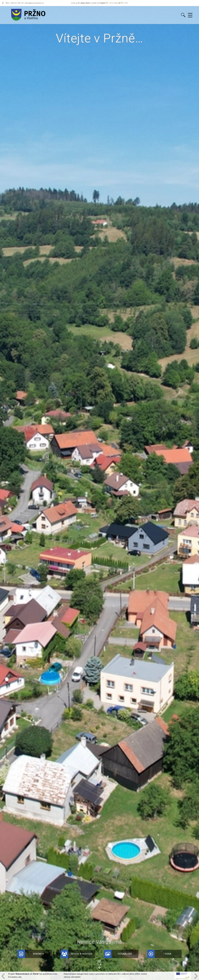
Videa (159, 954)
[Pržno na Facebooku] (3, 3)
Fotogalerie (118, 954)
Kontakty (30, 954)
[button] (99, 964)
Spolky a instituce (76, 954)
